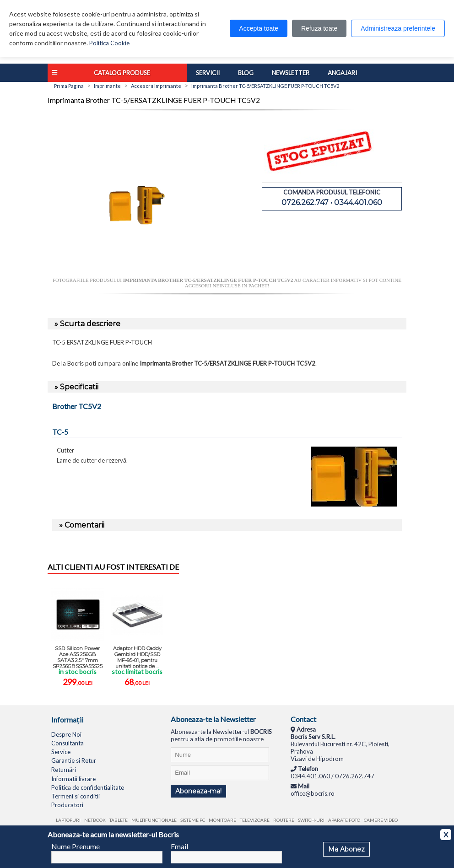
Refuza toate (319, 28)
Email (179, 846)
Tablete (119, 820)
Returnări (64, 770)
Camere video (381, 820)
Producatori (67, 805)
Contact (303, 719)
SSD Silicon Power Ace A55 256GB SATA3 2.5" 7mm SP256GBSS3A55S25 (78, 656)
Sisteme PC (193, 820)
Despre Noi (66, 734)
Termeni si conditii (76, 796)
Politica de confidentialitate (88, 787)
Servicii (208, 73)
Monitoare (222, 820)
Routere (284, 820)
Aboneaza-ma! (198, 791)
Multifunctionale (154, 820)
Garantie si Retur (74, 760)
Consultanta (68, 743)
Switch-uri (311, 820)
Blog (246, 73)
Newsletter (291, 73)
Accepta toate (259, 28)
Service (61, 752)
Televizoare (255, 820)
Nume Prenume (76, 846)
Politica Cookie (109, 43)
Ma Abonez (346, 849)
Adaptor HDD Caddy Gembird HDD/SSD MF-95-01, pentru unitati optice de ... (137, 656)
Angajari (342, 73)
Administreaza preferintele (398, 28)
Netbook (95, 820)
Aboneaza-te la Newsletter (213, 719)
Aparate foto (344, 820)
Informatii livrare (73, 779)
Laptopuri (68, 820)
